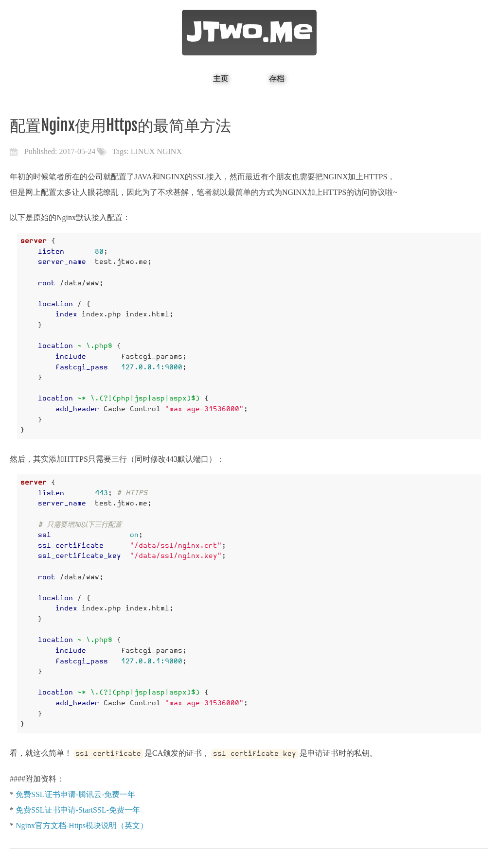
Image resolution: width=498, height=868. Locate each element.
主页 (221, 78)
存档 (277, 78)
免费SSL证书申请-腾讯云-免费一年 (75, 794)
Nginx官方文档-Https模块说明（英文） (82, 825)
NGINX (169, 151)
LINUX (143, 151)
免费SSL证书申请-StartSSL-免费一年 (78, 810)
